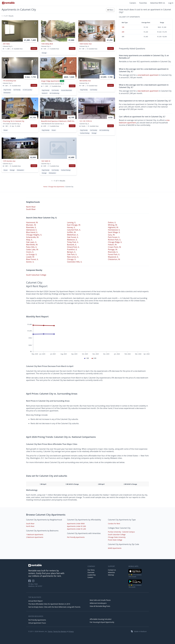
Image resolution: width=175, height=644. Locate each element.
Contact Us (112, 570)
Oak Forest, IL (73, 237)
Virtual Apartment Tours (37, 623)
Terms (50, 631)
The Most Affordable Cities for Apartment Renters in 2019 (49, 604)
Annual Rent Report (35, 601)
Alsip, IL (29, 240)
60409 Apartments (115, 548)
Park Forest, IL (114, 237)
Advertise (111, 572)
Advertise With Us (158, 3)
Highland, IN (113, 227)
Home (45, 187)
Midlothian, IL (73, 235)
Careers (133, 3)
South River (31, 209)
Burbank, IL (72, 245)
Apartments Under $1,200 (77, 529)
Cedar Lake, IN (32, 250)
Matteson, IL (72, 240)
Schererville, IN (32, 237)
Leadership (92, 575)
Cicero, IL (30, 252)
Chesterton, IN (114, 259)
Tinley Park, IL (73, 242)
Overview (91, 572)
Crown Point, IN (114, 247)
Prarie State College (115, 540)
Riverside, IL (113, 252)
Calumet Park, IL (74, 230)
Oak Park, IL (72, 254)
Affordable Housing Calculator (101, 619)
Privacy (71, 631)
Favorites (143, 3)
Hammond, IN (32, 222)
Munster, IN (31, 225)
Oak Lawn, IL (31, 242)
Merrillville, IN (32, 245)
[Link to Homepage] (8, 3)
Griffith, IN (71, 232)
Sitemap (111, 575)
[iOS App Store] (135, 573)
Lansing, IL (71, 222)
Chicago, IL (72, 259)
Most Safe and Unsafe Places (100, 600)
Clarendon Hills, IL (75, 262)
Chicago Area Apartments (56, 187)
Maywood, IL (113, 257)
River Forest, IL (32, 259)
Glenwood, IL (32, 230)
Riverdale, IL (31, 227)
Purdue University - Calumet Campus (121, 532)
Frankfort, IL (72, 250)
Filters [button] (110, 10)
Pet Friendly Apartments (76, 537)
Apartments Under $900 (76, 524)
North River (31, 207)
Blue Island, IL (32, 232)
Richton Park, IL (114, 240)
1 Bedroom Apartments (35, 535)
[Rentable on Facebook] (30, 582)
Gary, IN (111, 235)
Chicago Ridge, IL (115, 242)
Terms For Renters (60, 631)
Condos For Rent (114, 524)
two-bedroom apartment (148, 91)
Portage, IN (113, 250)
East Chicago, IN (74, 225)
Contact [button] (34, 48)
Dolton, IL (112, 222)
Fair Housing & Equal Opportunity (102, 622)
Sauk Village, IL (114, 232)
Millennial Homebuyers (98, 603)
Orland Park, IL (73, 247)
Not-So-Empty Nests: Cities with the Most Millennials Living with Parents (54, 607)
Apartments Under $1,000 (77, 526)
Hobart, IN (112, 245)
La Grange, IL (32, 254)
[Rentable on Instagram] (34, 582)
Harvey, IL (71, 227)
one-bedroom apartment (148, 75)
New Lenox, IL (73, 257)
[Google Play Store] (135, 583)
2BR (123, 32)
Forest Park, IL (114, 254)
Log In (171, 3)
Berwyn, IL (71, 252)
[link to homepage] (57, 565)
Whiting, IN (112, 225)
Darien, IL (30, 262)
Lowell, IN (30, 257)
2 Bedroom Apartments (35, 537)
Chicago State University (117, 537)
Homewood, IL (114, 230)
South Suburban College (36, 275)
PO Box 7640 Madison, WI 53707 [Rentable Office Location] (35, 585)
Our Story (91, 570)
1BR (123, 27)
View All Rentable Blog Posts (100, 606)
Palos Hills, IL (32, 247)
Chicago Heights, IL (34, 235)
